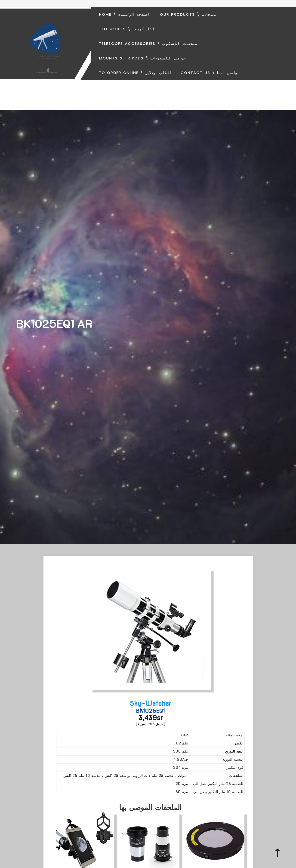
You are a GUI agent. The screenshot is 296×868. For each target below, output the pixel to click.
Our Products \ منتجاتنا (188, 14)
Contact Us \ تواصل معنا (210, 73)
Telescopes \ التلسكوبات (127, 29)
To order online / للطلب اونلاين (135, 73)
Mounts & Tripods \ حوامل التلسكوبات (143, 58)
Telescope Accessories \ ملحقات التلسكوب (148, 44)
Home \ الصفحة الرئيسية (125, 14)
